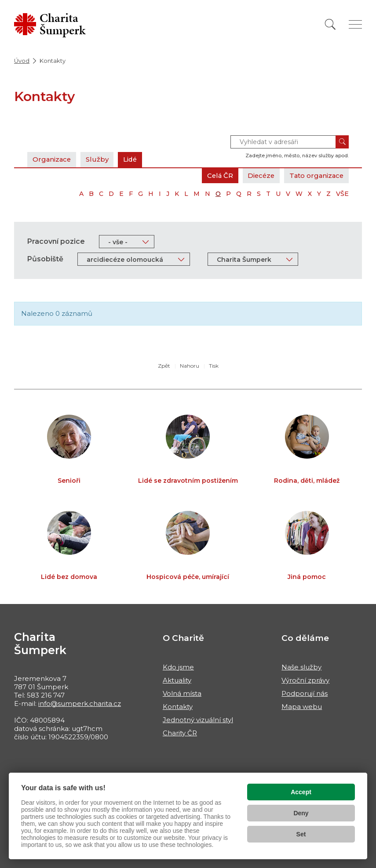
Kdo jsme (178, 667)
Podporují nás (305, 693)
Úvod (22, 61)
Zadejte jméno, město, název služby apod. (297, 156)
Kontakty (178, 707)
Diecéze (259, 175)
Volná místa (182, 693)
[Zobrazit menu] (355, 24)
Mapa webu (302, 707)
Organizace (52, 159)
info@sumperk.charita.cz (80, 703)
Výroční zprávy (305, 680)
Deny (301, 813)
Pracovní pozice (56, 241)
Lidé (132, 159)
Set (301, 834)
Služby (99, 159)
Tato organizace (316, 175)
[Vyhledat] (330, 24)
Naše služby (301, 667)
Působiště (45, 259)
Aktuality (177, 680)
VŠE (342, 194)
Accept (301, 792)
